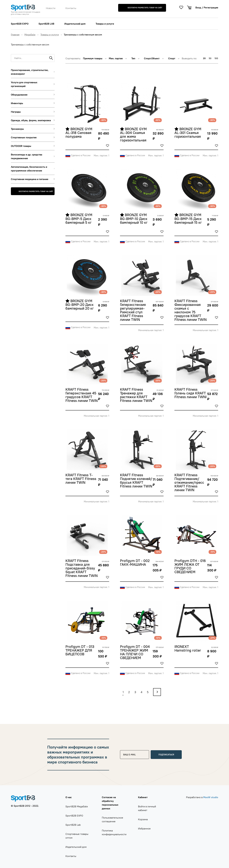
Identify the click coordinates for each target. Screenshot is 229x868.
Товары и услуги (105, 24)
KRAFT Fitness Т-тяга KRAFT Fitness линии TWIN (81, 479)
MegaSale (30, 35)
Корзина (143, 819)
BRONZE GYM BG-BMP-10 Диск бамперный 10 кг (134, 219)
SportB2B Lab (73, 825)
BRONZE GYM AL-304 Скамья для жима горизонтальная (134, 135)
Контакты (71, 8)
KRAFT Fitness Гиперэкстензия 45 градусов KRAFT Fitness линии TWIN (82, 395)
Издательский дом (75, 24)
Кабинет (143, 797)
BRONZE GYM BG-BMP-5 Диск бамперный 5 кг (79, 219)
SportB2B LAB (46, 24)
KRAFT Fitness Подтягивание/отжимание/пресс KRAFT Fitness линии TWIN (190, 483)
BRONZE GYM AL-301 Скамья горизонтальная (188, 133)
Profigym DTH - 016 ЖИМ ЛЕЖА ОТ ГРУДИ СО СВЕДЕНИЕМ (191, 566)
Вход (198, 7)
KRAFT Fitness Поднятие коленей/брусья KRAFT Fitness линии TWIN (136, 481)
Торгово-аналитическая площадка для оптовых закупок (25, 13)
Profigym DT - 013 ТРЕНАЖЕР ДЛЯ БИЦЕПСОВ (80, 650)
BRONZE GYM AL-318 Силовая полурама (79, 133)
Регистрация (211, 7)
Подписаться (166, 755)
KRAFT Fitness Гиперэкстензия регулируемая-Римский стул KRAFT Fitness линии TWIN (133, 310)
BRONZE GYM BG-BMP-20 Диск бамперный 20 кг (80, 305)
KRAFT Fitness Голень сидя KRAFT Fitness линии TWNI (191, 393)
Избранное (144, 828)
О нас (69, 797)
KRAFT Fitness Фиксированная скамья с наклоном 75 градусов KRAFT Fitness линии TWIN (191, 310)
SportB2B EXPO (20, 24)
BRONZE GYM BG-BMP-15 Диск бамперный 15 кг (189, 219)
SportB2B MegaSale (77, 806)
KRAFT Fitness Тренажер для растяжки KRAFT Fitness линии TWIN (136, 395)
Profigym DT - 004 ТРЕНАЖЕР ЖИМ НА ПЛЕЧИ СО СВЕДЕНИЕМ (135, 652)
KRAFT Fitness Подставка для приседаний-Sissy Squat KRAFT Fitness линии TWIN (82, 568)
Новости (51, 8)
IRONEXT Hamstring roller (188, 649)
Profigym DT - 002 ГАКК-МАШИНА (135, 563)
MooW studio (211, 797)
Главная (15, 35)
